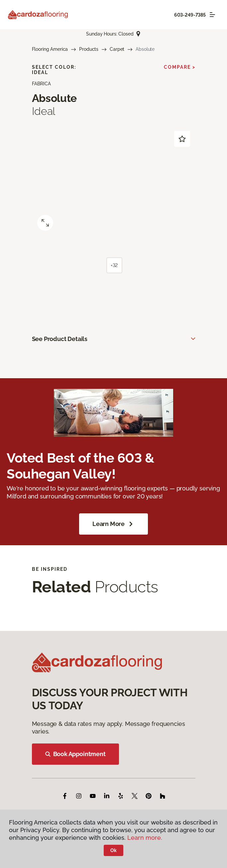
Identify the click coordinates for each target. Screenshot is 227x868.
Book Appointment (75, 754)
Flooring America (50, 49)
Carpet (117, 49)
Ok (113, 850)
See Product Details (60, 339)
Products (89, 49)
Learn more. (145, 838)
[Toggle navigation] (212, 15)
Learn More (113, 524)
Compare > (180, 67)
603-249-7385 (190, 15)
